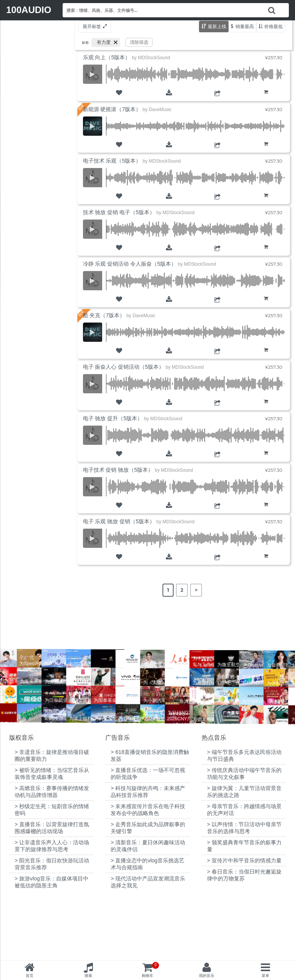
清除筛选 (139, 42)
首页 (30, 976)
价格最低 (273, 26)
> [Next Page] (196, 590)
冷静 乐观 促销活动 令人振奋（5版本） (130, 264)
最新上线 (217, 26)
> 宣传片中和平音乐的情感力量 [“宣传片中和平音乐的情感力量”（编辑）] (244, 920)
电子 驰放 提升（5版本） (113, 418)
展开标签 (92, 26)
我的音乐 (207, 976)
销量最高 (245, 26)
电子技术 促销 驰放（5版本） (118, 470)
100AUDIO (29, 10)
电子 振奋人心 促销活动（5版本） (124, 367)
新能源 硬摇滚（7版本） (112, 109)
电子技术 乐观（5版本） (112, 161)
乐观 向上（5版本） (107, 57)
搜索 (88, 976)
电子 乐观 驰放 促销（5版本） (119, 521)
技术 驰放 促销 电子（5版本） (119, 212)
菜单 (265, 976)
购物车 (266, 98)
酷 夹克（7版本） (104, 315)
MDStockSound (154, 58)
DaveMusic (160, 110)
